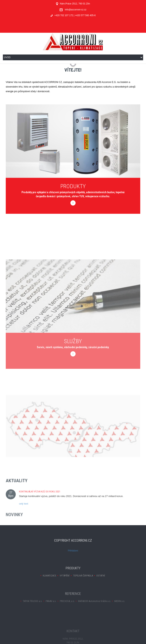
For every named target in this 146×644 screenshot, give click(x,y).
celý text (24, 512)
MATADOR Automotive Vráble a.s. (94, 606)
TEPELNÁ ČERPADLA (83, 580)
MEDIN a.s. (120, 606)
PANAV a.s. (51, 606)
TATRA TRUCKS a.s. (33, 606)
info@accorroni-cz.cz (76, 10)
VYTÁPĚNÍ (65, 580)
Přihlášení (73, 555)
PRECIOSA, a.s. (67, 606)
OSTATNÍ (101, 580)
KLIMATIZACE (49, 580)
